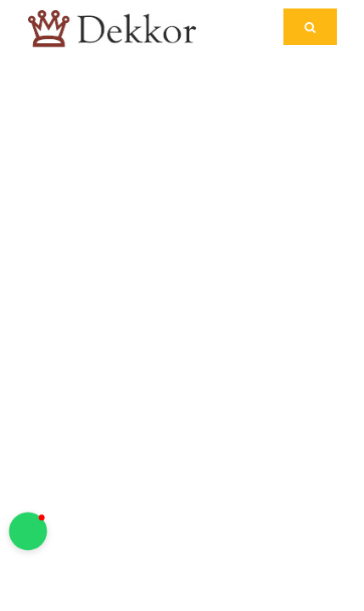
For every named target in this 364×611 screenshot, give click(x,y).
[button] (28, 532)
